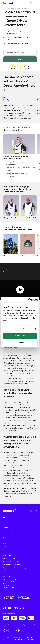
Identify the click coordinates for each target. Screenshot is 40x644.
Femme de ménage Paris (11, 565)
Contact (5, 546)
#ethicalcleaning (16, 625)
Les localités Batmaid (10, 531)
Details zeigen (28, 329)
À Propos (5, 528)
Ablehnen (20, 343)
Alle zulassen (20, 336)
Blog (4, 540)
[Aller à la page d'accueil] (9, 510)
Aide (4, 571)
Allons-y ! (20, 59)
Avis (4, 537)
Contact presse (8, 543)
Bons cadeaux (7, 555)
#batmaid (6, 625)
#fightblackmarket (28, 625)
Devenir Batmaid (8, 534)
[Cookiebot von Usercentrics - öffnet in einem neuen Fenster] (28, 300)
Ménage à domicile (9, 558)
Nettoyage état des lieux (11, 562)
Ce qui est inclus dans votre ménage (15, 568)
